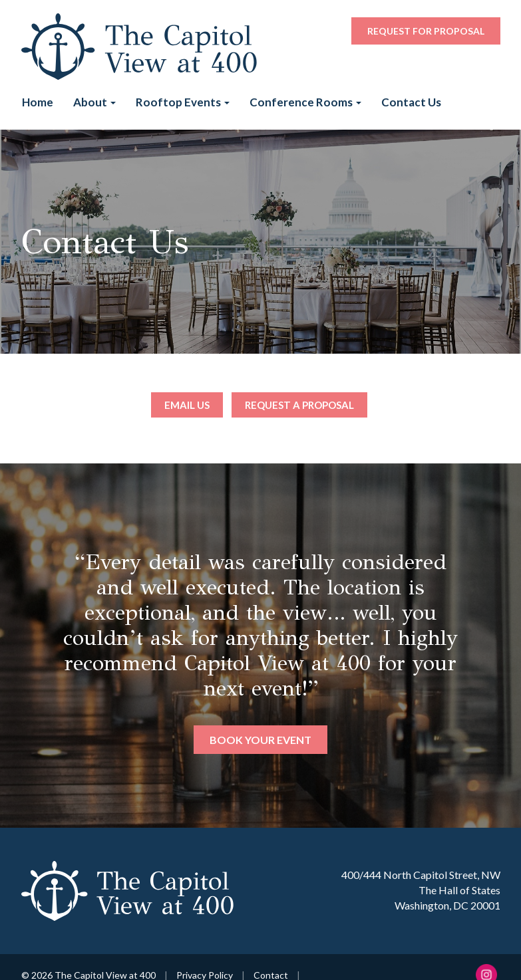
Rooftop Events (183, 102)
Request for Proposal (426, 31)
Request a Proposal (299, 405)
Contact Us (411, 102)
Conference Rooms (305, 102)
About (94, 102)
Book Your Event (260, 740)
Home (38, 102)
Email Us (187, 405)
